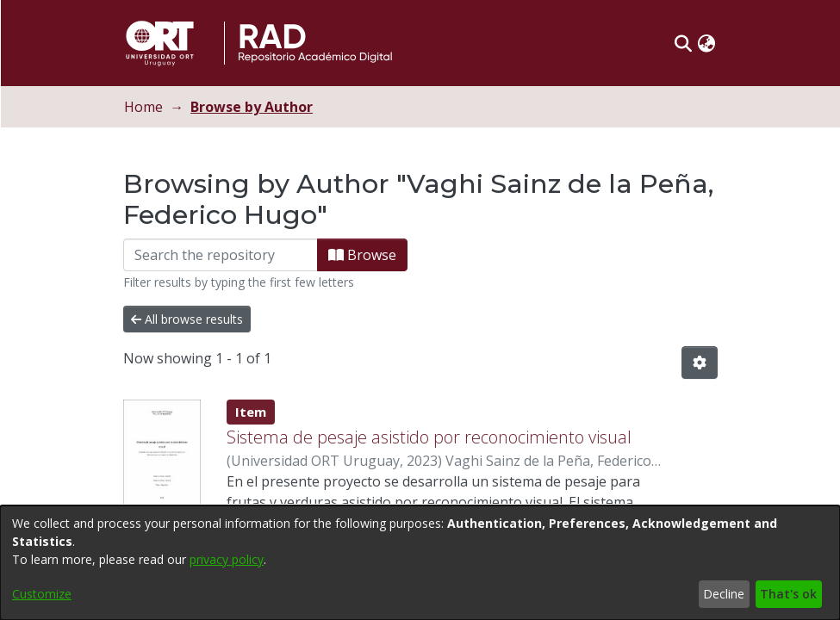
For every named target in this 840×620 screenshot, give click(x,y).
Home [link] (162, 107)
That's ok (788, 594)
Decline (724, 594)
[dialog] (420, 563)
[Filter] (239, 255)
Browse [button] (380, 255)
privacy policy (227, 559)
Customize (42, 594)
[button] (702, 43)
